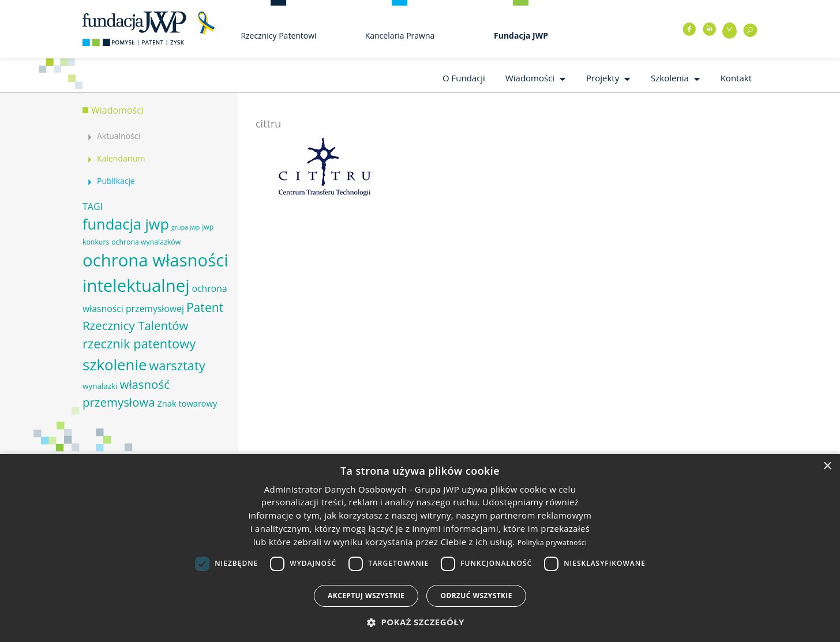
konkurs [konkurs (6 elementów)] (96, 242)
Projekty (603, 78)
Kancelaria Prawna (400, 35)
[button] (420, 622)
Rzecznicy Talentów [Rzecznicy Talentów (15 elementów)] (135, 325)
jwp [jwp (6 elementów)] (208, 227)
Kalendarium (121, 158)
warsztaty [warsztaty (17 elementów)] (177, 365)
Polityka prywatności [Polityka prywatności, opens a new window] (552, 542)
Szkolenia (670, 78)
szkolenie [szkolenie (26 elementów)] (115, 365)
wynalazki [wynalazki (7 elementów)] (100, 386)
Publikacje (116, 181)
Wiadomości (530, 78)
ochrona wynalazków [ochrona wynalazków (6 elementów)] (146, 242)
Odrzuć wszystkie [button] (476, 596)
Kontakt (736, 78)
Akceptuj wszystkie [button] (366, 596)
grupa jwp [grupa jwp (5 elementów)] (185, 227)
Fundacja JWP (521, 35)
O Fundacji (464, 78)
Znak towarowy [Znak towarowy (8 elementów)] (187, 403)
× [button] (827, 466)
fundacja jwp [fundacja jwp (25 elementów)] (126, 224)
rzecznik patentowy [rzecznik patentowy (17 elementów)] (139, 343)
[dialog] (420, 548)
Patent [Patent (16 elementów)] (205, 307)
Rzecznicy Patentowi (278, 35)
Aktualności (119, 136)
